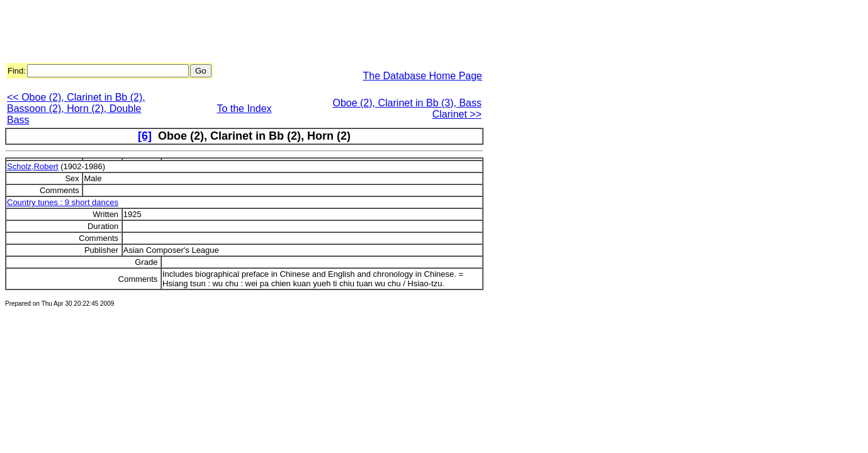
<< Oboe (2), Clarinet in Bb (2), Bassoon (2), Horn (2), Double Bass (76, 109)
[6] (145, 136)
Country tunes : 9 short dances (63, 202)
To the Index (244, 109)
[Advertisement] (234, 33)
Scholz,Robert (33, 166)
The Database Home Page (423, 76)
